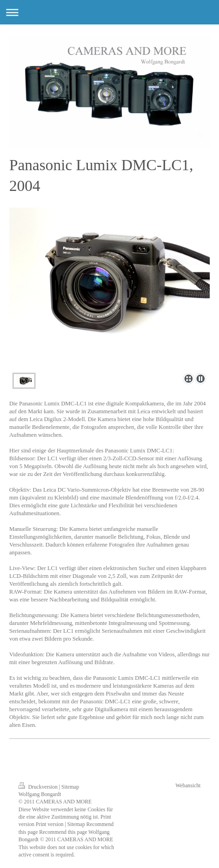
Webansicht (188, 786)
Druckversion (39, 787)
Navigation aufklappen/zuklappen (109, 12)
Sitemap (70, 787)
